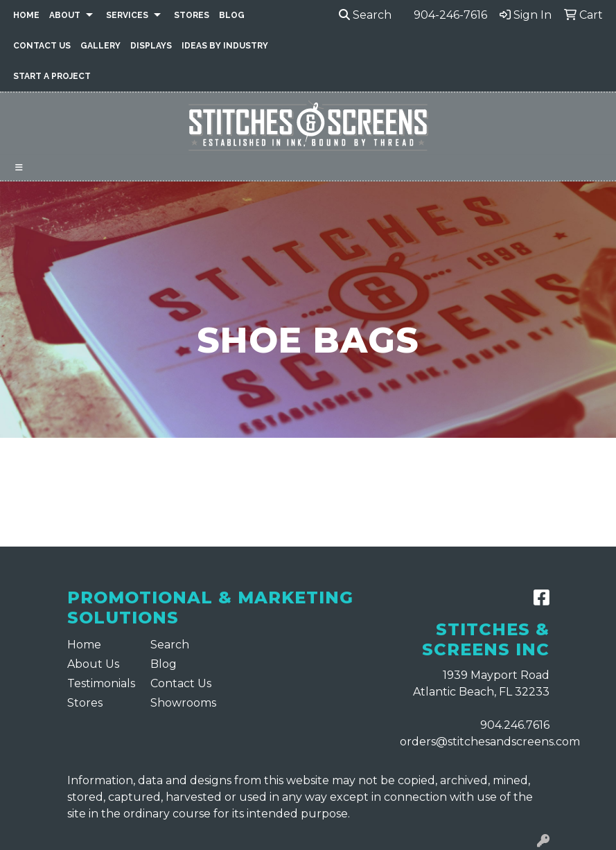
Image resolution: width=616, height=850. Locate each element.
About (65, 15)
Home (26, 15)
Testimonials (100, 683)
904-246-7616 (450, 15)
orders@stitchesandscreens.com (490, 742)
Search (365, 15)
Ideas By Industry (225, 46)
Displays (151, 46)
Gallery (100, 46)
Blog (232, 15)
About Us (93, 664)
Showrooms (183, 703)
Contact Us (42, 46)
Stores (192, 15)
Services (127, 15)
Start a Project (52, 76)
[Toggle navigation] (19, 168)
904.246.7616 (515, 725)
